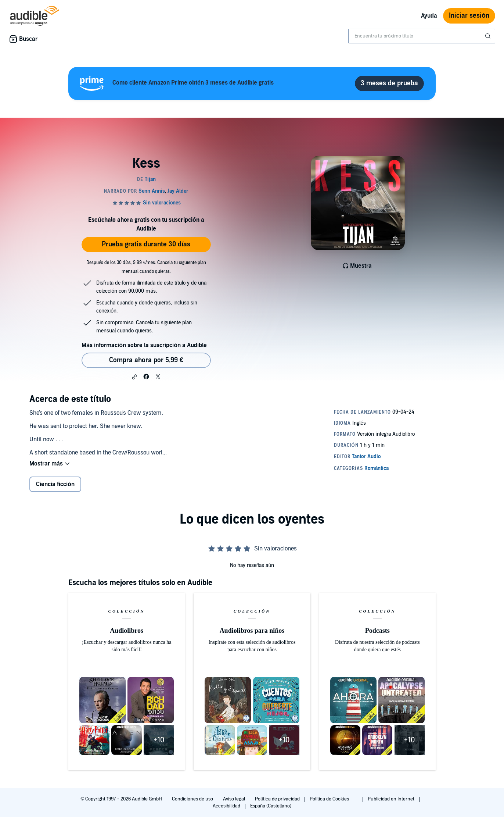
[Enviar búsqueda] (489, 36)
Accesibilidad (227, 806)
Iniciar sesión (469, 16)
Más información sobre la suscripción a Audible (144, 345)
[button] (134, 377)
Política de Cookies (330, 799)
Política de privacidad (278, 799)
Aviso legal (235, 799)
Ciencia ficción (55, 484)
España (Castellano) (271, 806)
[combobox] (422, 36)
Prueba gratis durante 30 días (146, 244)
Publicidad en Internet (392, 799)
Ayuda (429, 16)
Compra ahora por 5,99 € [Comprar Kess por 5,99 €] (146, 360)
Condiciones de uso (193, 799)
